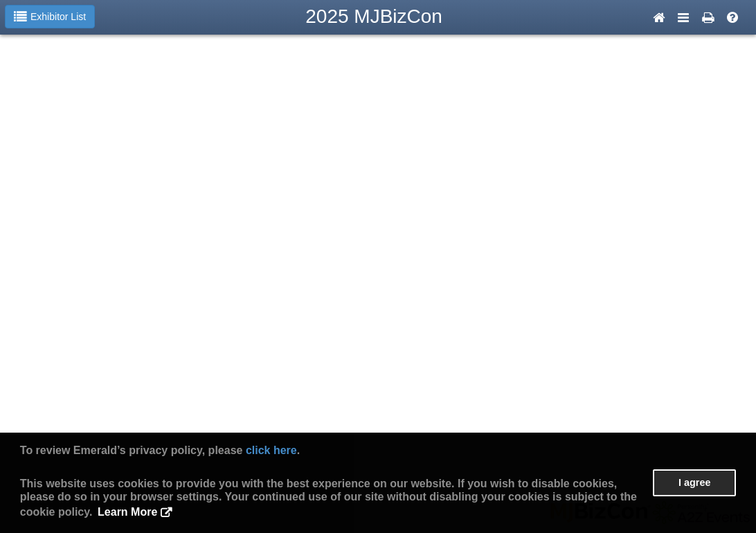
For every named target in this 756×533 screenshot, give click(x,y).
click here (271, 450)
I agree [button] (694, 482)
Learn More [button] (127, 512)
